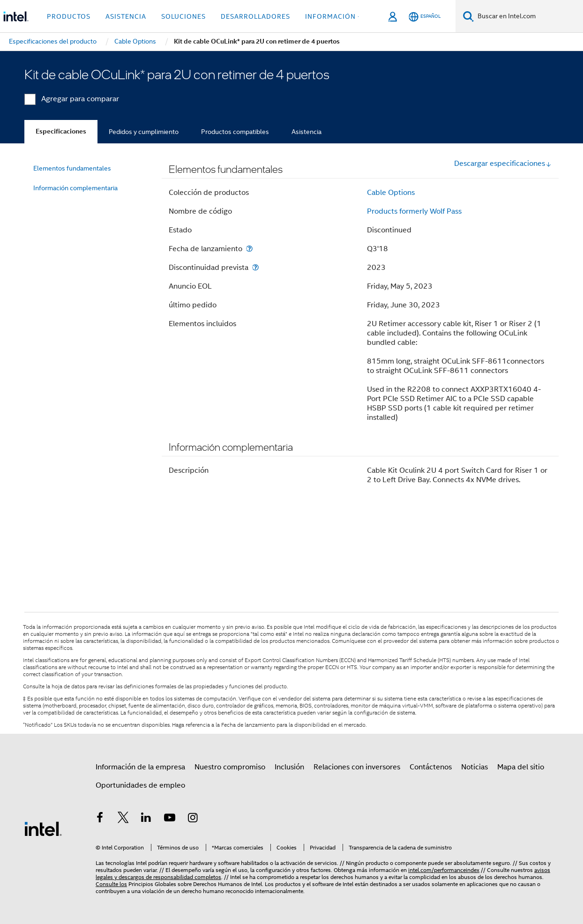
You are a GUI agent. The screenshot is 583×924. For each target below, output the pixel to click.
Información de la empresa (140, 767)
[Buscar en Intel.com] (528, 16)
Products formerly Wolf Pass (414, 211)
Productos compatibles (235, 132)
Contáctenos (431, 767)
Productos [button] (69, 16)
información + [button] (333, 16)
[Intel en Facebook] (100, 819)
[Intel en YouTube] (170, 819)
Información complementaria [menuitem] (75, 188)
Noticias (475, 767)
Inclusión (289, 767)
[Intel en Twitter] (123, 819)
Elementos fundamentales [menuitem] (72, 168)
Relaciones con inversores (357, 767)
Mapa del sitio (521, 767)
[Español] (425, 17)
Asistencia (306, 132)
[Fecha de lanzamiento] (249, 249)
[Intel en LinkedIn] (146, 819)
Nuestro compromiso (230, 767)
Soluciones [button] (183, 16)
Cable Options (391, 193)
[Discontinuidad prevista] (255, 267)
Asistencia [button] (126, 16)
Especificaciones (61, 131)
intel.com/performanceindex (444, 870)
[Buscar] (468, 16)
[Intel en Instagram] (193, 819)
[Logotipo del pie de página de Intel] (43, 828)
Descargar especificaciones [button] (503, 164)
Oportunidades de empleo (140, 785)
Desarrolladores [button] (255, 16)
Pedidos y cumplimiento (144, 132)
